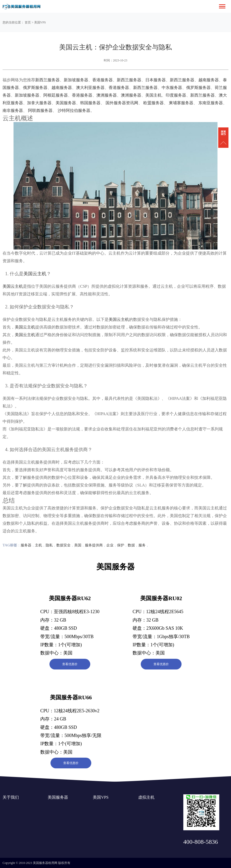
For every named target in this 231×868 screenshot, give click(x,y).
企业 (110, 545)
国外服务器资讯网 (122, 103)
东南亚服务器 (211, 103)
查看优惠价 (70, 664)
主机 (39, 545)
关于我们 (11, 797)
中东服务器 (172, 88)
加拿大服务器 (39, 103)
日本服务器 (156, 80)
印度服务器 (176, 95)
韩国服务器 (90, 103)
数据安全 (63, 545)
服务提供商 (94, 545)
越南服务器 (209, 80)
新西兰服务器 (47, 80)
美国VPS (40, 22)
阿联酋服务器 (40, 110)
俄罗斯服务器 (35, 88)
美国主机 (153, 95)
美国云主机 (35, 274)
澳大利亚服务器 (90, 88)
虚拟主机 (146, 797)
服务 (142, 545)
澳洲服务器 (107, 95)
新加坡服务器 (76, 80)
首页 (28, 22)
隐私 (49, 545)
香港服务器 (102, 80)
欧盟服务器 (153, 103)
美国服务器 (66, 103)
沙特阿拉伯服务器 (74, 110)
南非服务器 (13, 110)
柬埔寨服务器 (181, 103)
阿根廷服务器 (56, 95)
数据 (131, 545)
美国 (78, 545)
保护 (121, 545)
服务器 (26, 545)
